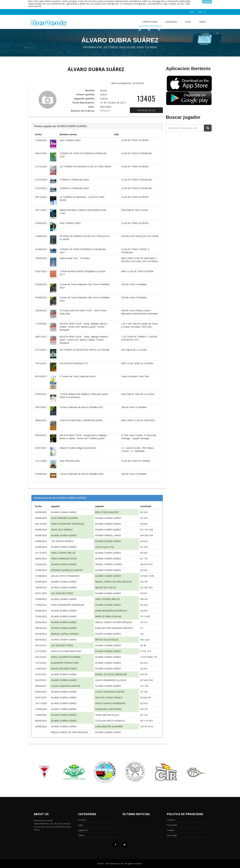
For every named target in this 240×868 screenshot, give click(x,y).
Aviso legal (172, 835)
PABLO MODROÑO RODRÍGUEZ (68, 524)
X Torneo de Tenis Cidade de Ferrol (78, 376)
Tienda (202, 22)
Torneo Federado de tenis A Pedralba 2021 (81, 407)
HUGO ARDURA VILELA (107, 715)
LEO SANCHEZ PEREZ (62, 593)
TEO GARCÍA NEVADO (62, 541)
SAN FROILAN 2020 (70, 461)
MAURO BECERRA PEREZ (64, 669)
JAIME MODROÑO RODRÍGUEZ (111, 611)
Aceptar (207, 2)
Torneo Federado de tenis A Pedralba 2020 (81, 474)
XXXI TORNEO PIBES (70, 140)
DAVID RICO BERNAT (62, 530)
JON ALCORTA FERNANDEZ (65, 576)
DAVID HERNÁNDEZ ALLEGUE (111, 680)
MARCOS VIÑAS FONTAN (108, 616)
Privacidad (172, 825)
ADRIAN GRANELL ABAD (108, 535)
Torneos (82, 820)
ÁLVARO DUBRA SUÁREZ (64, 512)
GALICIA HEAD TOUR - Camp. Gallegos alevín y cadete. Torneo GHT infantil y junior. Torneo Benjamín (83, 327)
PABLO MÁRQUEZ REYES (64, 559)
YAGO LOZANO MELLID (63, 553)
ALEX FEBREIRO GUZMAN (64, 518)
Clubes (81, 835)
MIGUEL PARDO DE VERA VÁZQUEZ (114, 582)
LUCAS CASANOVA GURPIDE (66, 686)
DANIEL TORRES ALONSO (109, 564)
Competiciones (150, 22)
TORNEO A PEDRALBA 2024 (74, 180)
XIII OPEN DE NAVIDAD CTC (74, 363)
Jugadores (171, 22)
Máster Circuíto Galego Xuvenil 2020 (78, 448)
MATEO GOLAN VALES (107, 640)
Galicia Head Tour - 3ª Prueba (75, 258)
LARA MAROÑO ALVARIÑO (109, 726)
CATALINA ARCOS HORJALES (110, 721)
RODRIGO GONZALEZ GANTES (67, 570)
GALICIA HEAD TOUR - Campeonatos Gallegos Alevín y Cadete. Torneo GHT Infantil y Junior (83, 437)
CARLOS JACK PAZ (105, 547)
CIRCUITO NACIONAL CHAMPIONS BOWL (81, 420)
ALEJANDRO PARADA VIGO (65, 663)
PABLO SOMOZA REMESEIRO (110, 703)
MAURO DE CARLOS (106, 587)
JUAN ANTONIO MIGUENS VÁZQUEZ (114, 628)
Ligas (81, 825)
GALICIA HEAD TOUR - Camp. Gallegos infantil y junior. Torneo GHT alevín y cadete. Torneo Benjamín (84, 340)
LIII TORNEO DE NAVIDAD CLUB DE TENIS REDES (85, 166)
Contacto (171, 820)
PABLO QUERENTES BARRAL (66, 657)
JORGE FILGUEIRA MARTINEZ (66, 651)
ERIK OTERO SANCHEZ (107, 512)
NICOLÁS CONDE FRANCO (109, 697)
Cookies (171, 830)
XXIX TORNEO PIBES (70, 223)
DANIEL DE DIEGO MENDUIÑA (111, 674)
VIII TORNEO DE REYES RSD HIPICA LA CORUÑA (84, 350)
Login (192, 12)
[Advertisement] (186, 154)
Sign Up (202, 12)
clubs (188, 22)
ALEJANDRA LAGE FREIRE (108, 709)
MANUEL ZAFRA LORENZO (65, 634)
